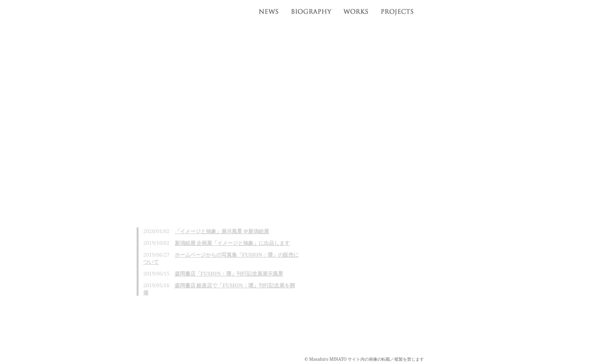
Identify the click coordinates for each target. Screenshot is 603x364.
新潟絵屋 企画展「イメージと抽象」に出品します (232, 243)
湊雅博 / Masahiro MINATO (80, 12)
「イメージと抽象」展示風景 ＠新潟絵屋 (222, 231)
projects (399, 9)
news (267, 9)
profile (311, 9)
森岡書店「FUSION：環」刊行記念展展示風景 (229, 273)
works (355, 9)
